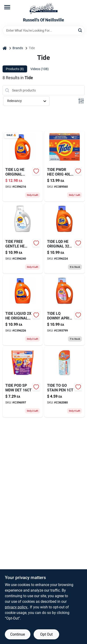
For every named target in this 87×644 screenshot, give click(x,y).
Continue (18, 634)
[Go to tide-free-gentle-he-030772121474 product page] (23, 238)
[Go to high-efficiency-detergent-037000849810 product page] (64, 166)
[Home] (5, 48)
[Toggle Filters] (81, 101)
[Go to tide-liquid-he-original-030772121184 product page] (23, 310)
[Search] (80, 30)
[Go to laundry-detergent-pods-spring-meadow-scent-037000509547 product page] (23, 382)
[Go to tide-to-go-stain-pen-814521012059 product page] (64, 382)
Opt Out (46, 634)
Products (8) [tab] (15, 69)
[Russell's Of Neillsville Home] (44, 9)
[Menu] (7, 7)
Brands (18, 48)
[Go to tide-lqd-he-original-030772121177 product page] (64, 238)
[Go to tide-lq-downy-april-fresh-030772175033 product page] (64, 310)
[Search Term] (44, 31)
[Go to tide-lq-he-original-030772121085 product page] (23, 166)
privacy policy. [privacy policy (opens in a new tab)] (16, 607)
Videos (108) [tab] (40, 69)
